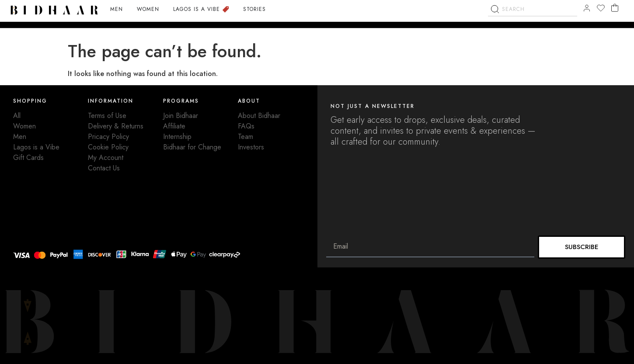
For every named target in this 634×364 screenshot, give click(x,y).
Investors (251, 147)
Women (24, 126)
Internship (177, 137)
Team (246, 137)
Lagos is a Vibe (36, 147)
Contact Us (104, 168)
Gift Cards (28, 158)
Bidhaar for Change (192, 147)
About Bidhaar (259, 116)
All (17, 116)
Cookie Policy (108, 147)
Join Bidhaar (181, 116)
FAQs (246, 126)
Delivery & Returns (116, 126)
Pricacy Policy (108, 137)
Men (20, 137)
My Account (106, 158)
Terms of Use (107, 116)
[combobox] (533, 22)
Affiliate (174, 126)
